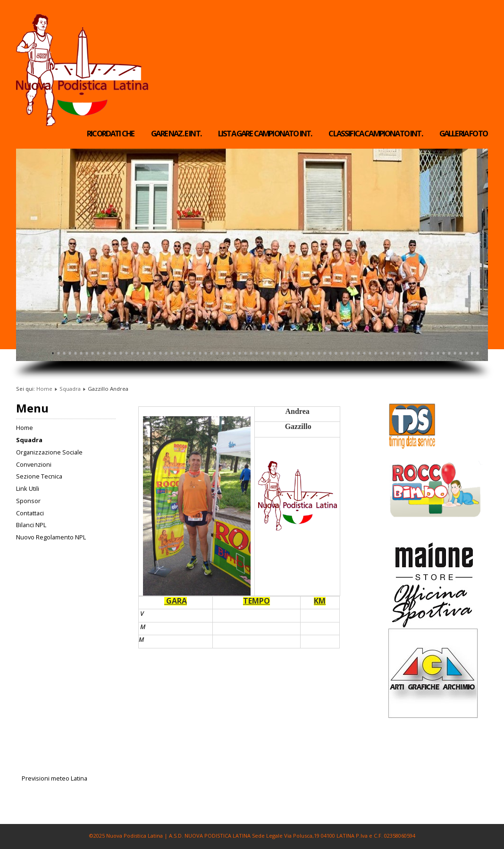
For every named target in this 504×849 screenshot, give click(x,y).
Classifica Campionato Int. (375, 134)
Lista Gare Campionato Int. (265, 134)
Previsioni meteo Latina (55, 778)
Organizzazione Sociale (49, 452)
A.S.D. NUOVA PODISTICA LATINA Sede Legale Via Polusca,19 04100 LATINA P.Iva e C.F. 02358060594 (292, 836)
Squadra (70, 389)
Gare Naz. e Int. (176, 134)
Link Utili (28, 488)
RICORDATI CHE (110, 134)
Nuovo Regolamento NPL (51, 537)
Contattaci (30, 513)
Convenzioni (34, 464)
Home (44, 389)
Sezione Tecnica (39, 476)
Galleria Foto (463, 134)
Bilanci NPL (31, 525)
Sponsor (28, 501)
